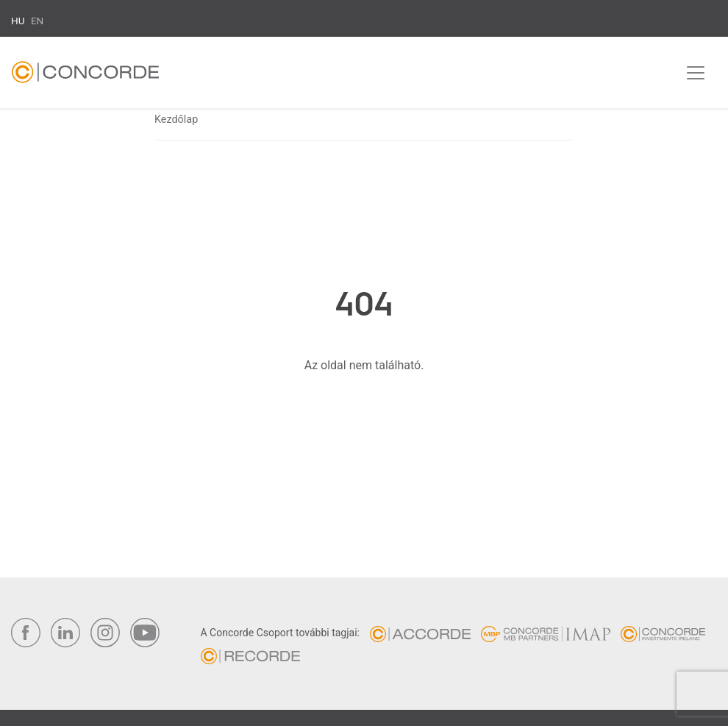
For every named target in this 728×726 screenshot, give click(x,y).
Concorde (85, 76)
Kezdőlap (176, 120)
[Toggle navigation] (696, 73)
